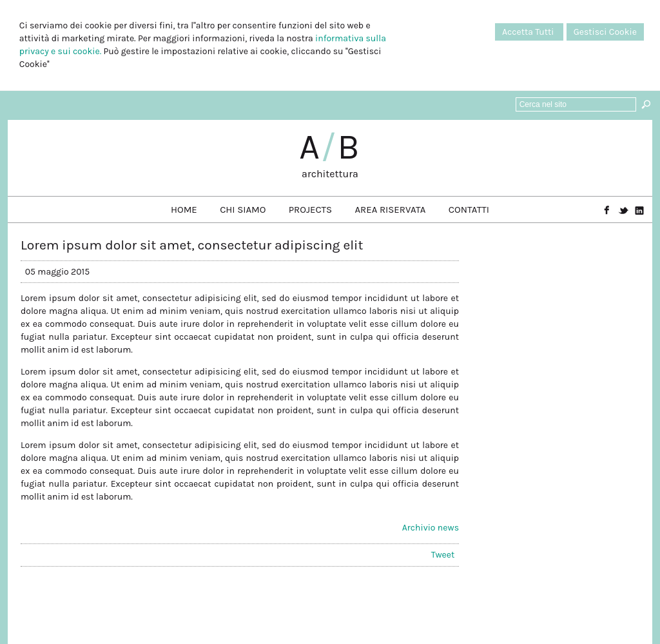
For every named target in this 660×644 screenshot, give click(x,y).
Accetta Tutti (529, 32)
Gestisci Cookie (605, 32)
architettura (330, 174)
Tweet (443, 555)
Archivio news (431, 528)
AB (330, 147)
